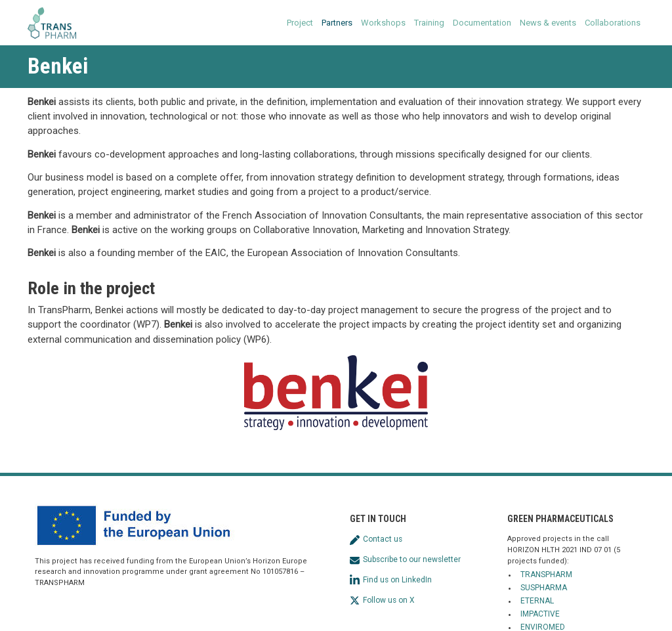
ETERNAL (537, 601)
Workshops (383, 23)
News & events (548, 23)
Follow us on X (382, 600)
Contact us (376, 539)
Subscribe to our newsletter (405, 559)
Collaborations (613, 23)
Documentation (482, 23)
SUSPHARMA (544, 588)
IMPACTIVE (540, 614)
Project (300, 23)
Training (429, 23)
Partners (337, 23)
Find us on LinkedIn (391, 580)
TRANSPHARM (546, 575)
